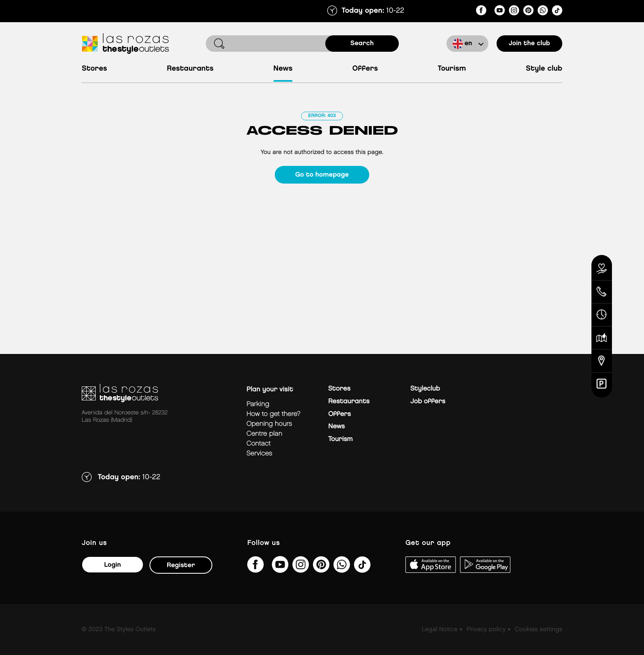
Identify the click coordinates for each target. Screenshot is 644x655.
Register (181, 565)
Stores (94, 69)
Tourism (452, 69)
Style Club (544, 69)
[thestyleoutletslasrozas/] (481, 12)
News (283, 69)
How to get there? (273, 414)
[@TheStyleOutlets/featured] (500, 12)
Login (112, 565)
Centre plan (264, 434)
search (362, 43)
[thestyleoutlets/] (528, 12)
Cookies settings (538, 630)
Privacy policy (486, 630)
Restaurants (190, 69)
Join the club (530, 43)
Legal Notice (440, 630)
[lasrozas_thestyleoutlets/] (514, 12)
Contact (259, 444)
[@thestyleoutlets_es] (557, 12)
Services (259, 454)
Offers (365, 69)
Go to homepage (322, 175)
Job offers (428, 401)
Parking (258, 404)
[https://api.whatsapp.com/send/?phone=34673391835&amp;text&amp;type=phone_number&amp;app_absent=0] (543, 12)
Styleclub (425, 389)
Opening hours (269, 424)
